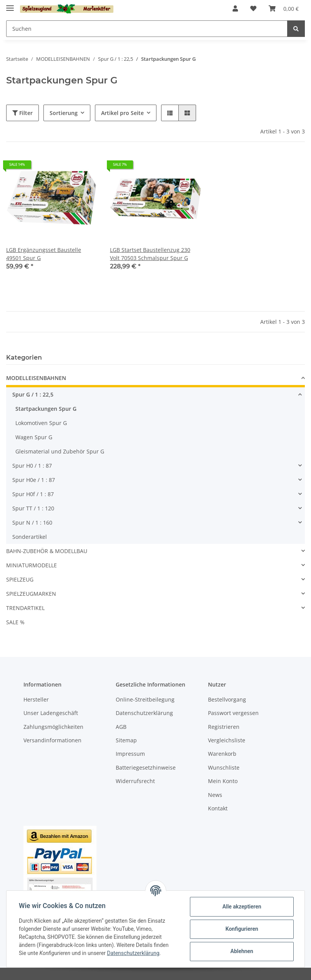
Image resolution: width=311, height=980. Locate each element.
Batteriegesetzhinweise (146, 767)
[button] (235, 8)
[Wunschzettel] (253, 8)
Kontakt (218, 808)
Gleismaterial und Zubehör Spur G (60, 451)
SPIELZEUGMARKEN (31, 594)
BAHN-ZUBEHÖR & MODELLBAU (47, 551)
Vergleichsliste (227, 740)
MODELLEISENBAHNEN (36, 378)
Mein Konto (223, 781)
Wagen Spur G (34, 437)
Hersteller (36, 699)
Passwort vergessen (233, 713)
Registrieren (224, 727)
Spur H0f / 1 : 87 (33, 494)
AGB (121, 727)
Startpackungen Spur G (46, 409)
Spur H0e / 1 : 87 (34, 480)
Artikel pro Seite (122, 113)
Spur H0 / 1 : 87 (32, 466)
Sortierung (64, 113)
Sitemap (126, 740)
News (215, 795)
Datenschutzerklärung (144, 713)
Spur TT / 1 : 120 (33, 508)
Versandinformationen (52, 740)
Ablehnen (242, 951)
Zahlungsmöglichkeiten (53, 727)
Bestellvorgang (227, 699)
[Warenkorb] (284, 8)
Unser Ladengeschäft (51, 713)
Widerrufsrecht (135, 781)
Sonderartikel (30, 537)
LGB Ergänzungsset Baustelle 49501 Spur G (44, 254)
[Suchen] (147, 29)
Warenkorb (222, 754)
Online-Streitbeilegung (145, 699)
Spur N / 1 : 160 (32, 522)
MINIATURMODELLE (32, 565)
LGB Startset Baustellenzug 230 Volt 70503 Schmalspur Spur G (150, 254)
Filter (22, 113)
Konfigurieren (242, 929)
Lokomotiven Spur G (41, 423)
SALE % (15, 622)
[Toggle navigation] (10, 5)
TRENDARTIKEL (25, 608)
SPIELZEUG (20, 579)
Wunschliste (224, 767)
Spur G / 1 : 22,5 (33, 394)
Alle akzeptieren (242, 907)
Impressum (130, 754)
